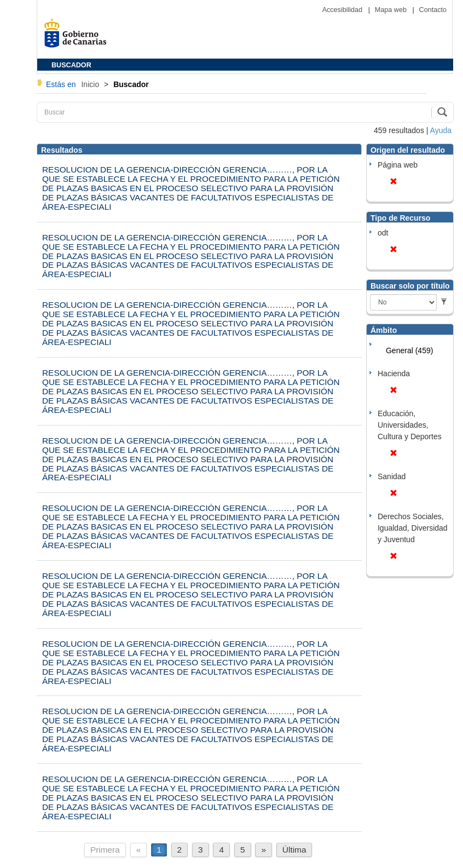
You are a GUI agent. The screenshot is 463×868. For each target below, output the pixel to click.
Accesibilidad (343, 10)
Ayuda (441, 130)
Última (294, 850)
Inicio (91, 84)
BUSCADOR (71, 65)
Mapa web (392, 10)
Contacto (433, 10)
